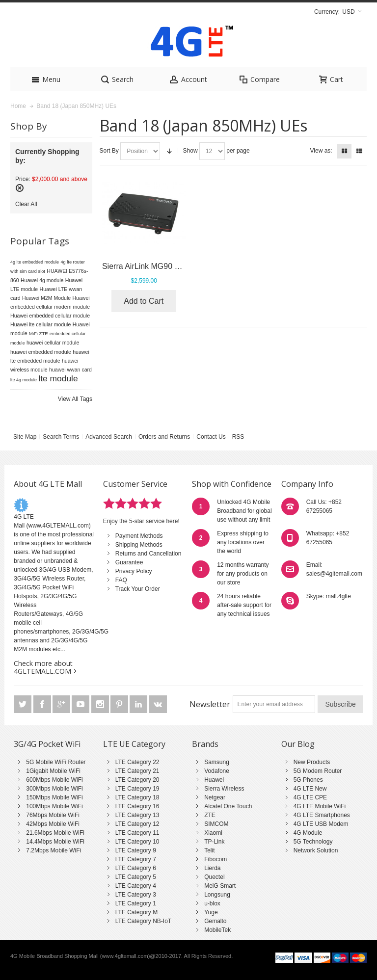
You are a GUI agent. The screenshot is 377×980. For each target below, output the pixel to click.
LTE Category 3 (136, 895)
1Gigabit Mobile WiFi (53, 771)
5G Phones (308, 780)
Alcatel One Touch (228, 806)
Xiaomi (213, 833)
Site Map (25, 437)
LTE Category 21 (137, 771)
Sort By (109, 151)
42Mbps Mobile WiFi (53, 824)
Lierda (212, 868)
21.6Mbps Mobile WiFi (55, 833)
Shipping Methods (139, 545)
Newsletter (210, 704)
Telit (209, 850)
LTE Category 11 (137, 833)
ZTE (210, 815)
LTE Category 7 (136, 859)
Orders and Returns (164, 437)
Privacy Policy (134, 571)
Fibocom (215, 859)
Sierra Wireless (224, 789)
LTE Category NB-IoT (143, 921)
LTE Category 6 (136, 868)
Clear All (26, 204)
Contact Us (211, 437)
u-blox (212, 903)
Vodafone (217, 771)
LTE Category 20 (137, 780)
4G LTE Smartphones (322, 815)
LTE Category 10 (137, 842)
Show (190, 151)
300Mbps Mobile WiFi (54, 789)
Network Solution (316, 850)
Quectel (214, 877)
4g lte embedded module (35, 262)
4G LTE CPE (310, 797)
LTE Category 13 (137, 815)
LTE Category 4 (136, 886)
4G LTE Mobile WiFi (320, 806)
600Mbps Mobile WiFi (54, 780)
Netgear (215, 797)
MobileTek (217, 930)
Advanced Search (109, 437)
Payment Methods (139, 536)
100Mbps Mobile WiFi (54, 806)
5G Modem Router (318, 771)
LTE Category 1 (136, 903)
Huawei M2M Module (46, 298)
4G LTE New (310, 789)
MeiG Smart (220, 886)
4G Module (308, 833)
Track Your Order (138, 589)
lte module (58, 378)
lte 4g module (24, 380)
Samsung (217, 762)
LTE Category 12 (137, 824)
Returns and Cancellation (148, 554)
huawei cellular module (53, 343)
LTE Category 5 (136, 877)
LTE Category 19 (137, 789)
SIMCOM (216, 824)
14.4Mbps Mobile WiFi (55, 842)
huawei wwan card (70, 370)
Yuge (211, 912)
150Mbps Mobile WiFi (54, 797)
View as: (321, 151)
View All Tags (75, 399)
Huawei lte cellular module (40, 324)
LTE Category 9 (136, 850)
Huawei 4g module (42, 280)
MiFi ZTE (39, 333)
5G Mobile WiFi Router (56, 762)
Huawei (214, 780)
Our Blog (298, 744)
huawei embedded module (41, 352)
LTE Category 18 (137, 797)
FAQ (121, 580)
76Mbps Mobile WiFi (53, 815)
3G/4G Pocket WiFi (47, 744)
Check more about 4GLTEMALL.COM (43, 667)
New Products (312, 762)
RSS (238, 437)
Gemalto (215, 921)
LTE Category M (136, 912)
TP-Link (214, 842)
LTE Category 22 (137, 762)
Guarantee (129, 562)
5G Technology (313, 842)
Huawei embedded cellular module (50, 316)
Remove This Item (20, 188)
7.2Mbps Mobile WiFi (54, 850)
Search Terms (61, 437)
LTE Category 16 (137, 806)
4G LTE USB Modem (321, 824)
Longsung (217, 895)
